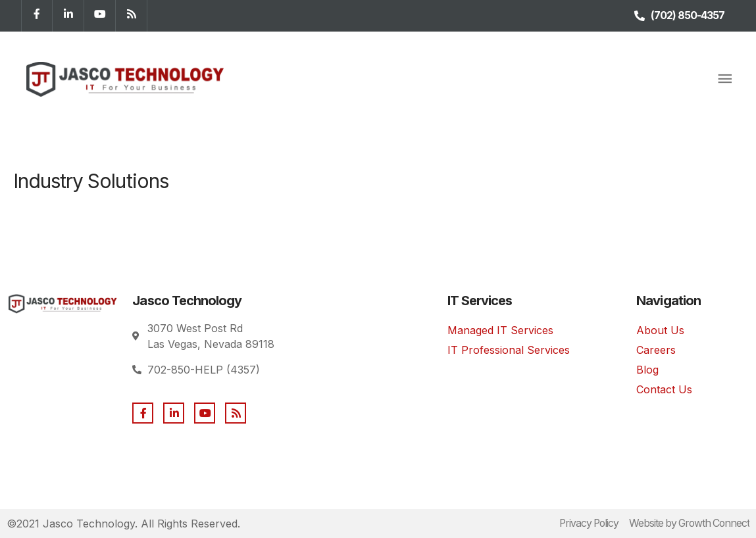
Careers (656, 350)
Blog (647, 370)
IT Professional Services (509, 350)
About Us (660, 330)
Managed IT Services (500, 330)
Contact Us (664, 389)
